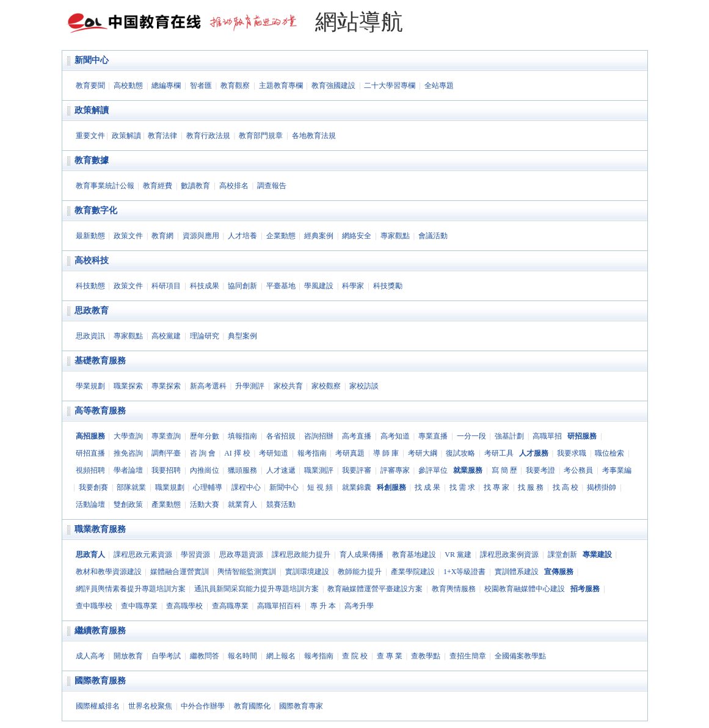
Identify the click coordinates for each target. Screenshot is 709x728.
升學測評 (250, 386)
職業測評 (319, 470)
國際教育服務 (100, 681)
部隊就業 (131, 487)
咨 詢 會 (203, 453)
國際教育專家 (301, 706)
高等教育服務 (100, 411)
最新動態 (90, 236)
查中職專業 (139, 606)
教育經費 (158, 186)
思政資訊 (90, 336)
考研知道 (274, 453)
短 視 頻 (320, 487)
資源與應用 (201, 236)
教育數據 (92, 160)
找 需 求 (462, 487)
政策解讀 (92, 110)
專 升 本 (323, 606)
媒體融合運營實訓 (180, 572)
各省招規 (281, 436)
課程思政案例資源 (509, 555)
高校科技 (92, 260)
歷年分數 (205, 436)
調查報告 (272, 186)
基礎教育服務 (100, 361)
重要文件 (90, 136)
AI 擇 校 (237, 453)
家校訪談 (364, 386)
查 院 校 (355, 656)
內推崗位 (205, 470)
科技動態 (90, 286)
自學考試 (166, 656)
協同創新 (242, 286)
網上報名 (281, 656)
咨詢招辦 (319, 436)
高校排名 (234, 186)
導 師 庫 (386, 453)
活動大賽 (205, 504)
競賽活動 (281, 504)
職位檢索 (609, 453)
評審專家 (395, 470)
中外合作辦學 (203, 706)
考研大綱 (423, 453)
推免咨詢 (128, 453)
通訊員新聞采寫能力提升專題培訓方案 (256, 589)
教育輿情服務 (454, 589)
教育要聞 (90, 86)
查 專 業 (390, 656)
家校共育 (288, 386)
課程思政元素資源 (143, 555)
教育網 (162, 236)
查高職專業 (230, 606)
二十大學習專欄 (390, 86)
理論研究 (205, 336)
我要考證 (540, 470)
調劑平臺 (166, 453)
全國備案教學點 (520, 656)
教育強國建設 (333, 86)
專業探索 (166, 386)
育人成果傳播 (362, 555)
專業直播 (433, 436)
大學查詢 (128, 436)
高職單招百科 (279, 606)
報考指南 (312, 453)
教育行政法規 (208, 136)
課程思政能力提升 (301, 555)
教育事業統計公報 (105, 186)
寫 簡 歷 (504, 470)
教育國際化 (252, 706)
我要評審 (357, 470)
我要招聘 (166, 470)
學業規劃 (90, 386)
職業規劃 (170, 487)
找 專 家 (496, 487)
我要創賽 (93, 487)
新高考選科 (208, 386)
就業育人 (242, 504)
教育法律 (162, 136)
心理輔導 (208, 487)
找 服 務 (531, 487)
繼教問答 (205, 656)
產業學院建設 (413, 572)
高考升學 (359, 606)
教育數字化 (96, 210)
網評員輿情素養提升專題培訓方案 (131, 589)
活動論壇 (90, 504)
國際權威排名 (98, 706)
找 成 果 (427, 487)
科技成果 (205, 286)
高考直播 (357, 436)
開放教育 (128, 656)
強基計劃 (509, 436)
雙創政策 (128, 504)
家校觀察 (326, 386)
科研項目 (166, 286)
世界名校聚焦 (150, 706)
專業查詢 (166, 436)
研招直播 (90, 453)
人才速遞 (281, 470)
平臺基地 (281, 286)
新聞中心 (92, 60)
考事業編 (617, 470)
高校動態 (128, 86)
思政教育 (92, 311)
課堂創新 (562, 555)
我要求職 (572, 453)
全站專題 (439, 86)
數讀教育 (195, 186)
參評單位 (433, 470)
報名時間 (242, 656)
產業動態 (166, 504)
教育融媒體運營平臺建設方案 (375, 589)
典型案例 (242, 336)
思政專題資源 (241, 555)
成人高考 (90, 656)
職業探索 (128, 386)
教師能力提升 (360, 572)
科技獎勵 (388, 286)
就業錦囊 (357, 487)
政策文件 (128, 236)
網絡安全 (357, 236)
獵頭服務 (242, 470)
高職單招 (547, 436)
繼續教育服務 (100, 631)
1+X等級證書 (464, 572)
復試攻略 (460, 453)
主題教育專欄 (281, 86)
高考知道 (395, 436)
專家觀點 (395, 236)
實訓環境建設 (307, 572)
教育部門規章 (261, 136)
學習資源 (195, 555)
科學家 (353, 286)
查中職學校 (94, 606)
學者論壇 (128, 470)
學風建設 (319, 286)
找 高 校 (565, 487)
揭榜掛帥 (602, 487)
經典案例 (319, 236)
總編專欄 (166, 86)
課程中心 (246, 487)
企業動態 (281, 236)
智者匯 (201, 86)
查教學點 (426, 656)
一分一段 (471, 436)
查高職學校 (184, 606)
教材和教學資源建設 (109, 572)
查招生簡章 (468, 656)
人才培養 (242, 236)
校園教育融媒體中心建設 (525, 589)
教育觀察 (235, 86)
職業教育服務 (100, 529)
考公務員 (578, 470)
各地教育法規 (314, 136)
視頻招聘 (90, 470)
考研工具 (499, 453)
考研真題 (350, 453)
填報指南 (242, 436)
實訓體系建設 (517, 572)
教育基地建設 (414, 555)
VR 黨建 (458, 555)
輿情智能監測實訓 (247, 572)
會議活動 (433, 236)
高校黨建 (166, 336)
